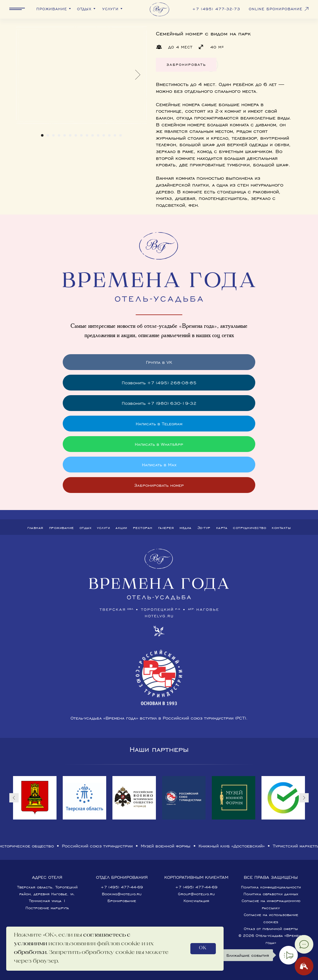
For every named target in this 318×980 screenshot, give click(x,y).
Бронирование (122, 901)
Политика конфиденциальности (271, 887)
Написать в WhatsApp (159, 444)
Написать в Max (159, 465)
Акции (121, 528)
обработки (30, 953)
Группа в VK (159, 362)
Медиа (186, 528)
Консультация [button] (196, 901)
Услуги (103, 528)
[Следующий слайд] (304, 798)
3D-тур (204, 528)
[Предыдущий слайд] (14, 798)
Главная (35, 528)
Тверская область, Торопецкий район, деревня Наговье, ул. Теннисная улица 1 (47, 894)
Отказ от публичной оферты (271, 929)
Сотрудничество (250, 528)
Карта (222, 528)
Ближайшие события (248, 955)
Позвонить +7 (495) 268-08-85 (159, 383)
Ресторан (143, 528)
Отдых (86, 528)
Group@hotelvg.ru (196, 894)
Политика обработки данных (271, 894)
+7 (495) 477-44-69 (122, 887)
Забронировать (186, 64)
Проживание (61, 528)
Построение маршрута (47, 908)
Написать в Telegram (159, 424)
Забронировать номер (159, 485)
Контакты (281, 528)
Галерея (166, 528)
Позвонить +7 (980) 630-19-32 (159, 403)
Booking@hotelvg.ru (122, 894)
